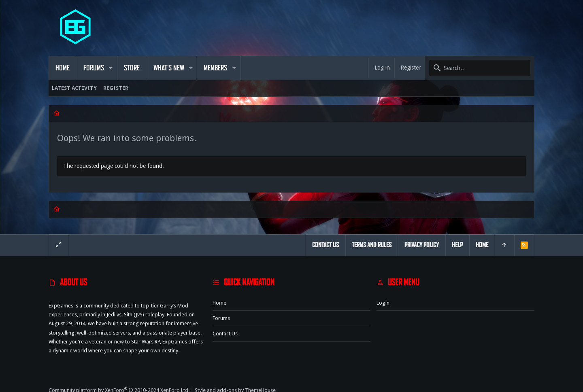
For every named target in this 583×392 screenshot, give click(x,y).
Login (383, 303)
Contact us (225, 334)
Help (457, 245)
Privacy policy (422, 245)
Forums (221, 318)
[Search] (480, 68)
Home (219, 303)
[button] (111, 68)
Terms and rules (372, 245)
